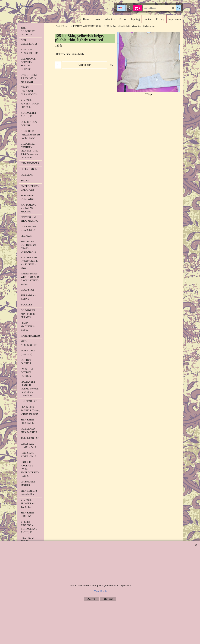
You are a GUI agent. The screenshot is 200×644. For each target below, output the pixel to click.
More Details (100, 591)
